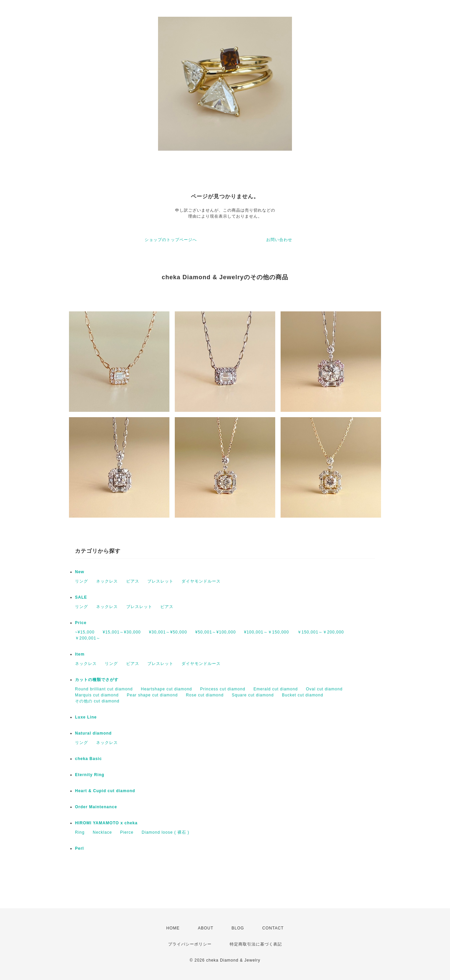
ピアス (133, 581)
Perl (80, 848)
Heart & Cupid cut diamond (105, 791)
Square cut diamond (253, 695)
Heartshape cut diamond (167, 689)
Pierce (127, 832)
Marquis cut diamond (97, 695)
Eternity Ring (90, 775)
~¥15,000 (85, 632)
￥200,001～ (88, 638)
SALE (81, 597)
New (80, 572)
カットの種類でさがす (97, 680)
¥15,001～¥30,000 (122, 632)
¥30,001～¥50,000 (168, 632)
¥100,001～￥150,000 (267, 632)
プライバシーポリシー (190, 944)
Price (81, 623)
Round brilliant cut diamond (104, 689)
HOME (173, 928)
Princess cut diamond (223, 689)
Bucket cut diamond (303, 695)
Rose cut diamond (205, 695)
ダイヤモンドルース (201, 581)
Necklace (102, 832)
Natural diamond (93, 733)
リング (82, 581)
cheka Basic (88, 759)
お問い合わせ (279, 240)
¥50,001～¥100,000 (215, 632)
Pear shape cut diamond (152, 695)
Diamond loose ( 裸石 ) (165, 832)
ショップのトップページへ (171, 240)
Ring (80, 832)
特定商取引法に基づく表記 (256, 944)
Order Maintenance (96, 807)
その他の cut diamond (97, 701)
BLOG (238, 928)
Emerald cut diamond (276, 689)
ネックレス (107, 581)
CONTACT (273, 928)
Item (80, 654)
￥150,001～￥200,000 (321, 632)
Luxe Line (86, 717)
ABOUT (206, 928)
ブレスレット (160, 581)
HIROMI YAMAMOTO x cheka (106, 823)
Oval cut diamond (324, 689)
